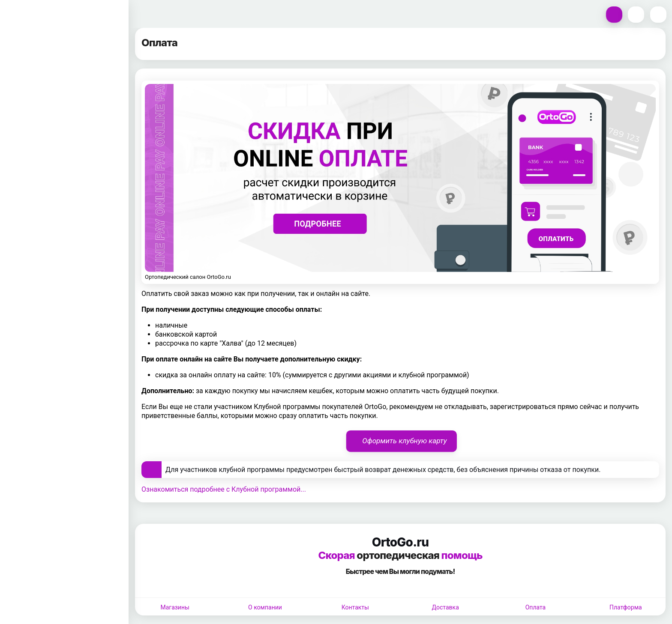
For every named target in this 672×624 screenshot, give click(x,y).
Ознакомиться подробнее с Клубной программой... (224, 489)
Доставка (445, 607)
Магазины (175, 607)
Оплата (536, 607)
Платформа (626, 607)
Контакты (355, 607)
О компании (265, 607)
